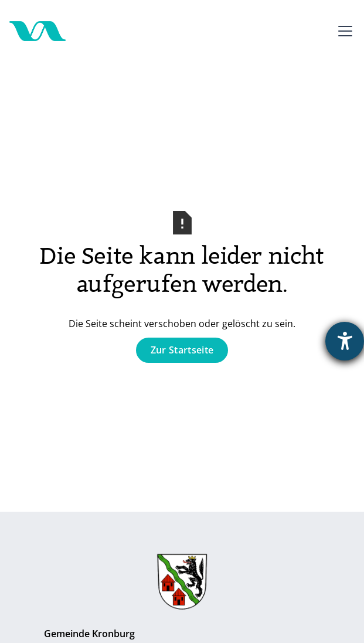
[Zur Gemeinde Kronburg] (182, 584)
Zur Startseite (182, 350)
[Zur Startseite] (38, 31)
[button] (343, 31)
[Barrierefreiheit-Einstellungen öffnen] (345, 341)
